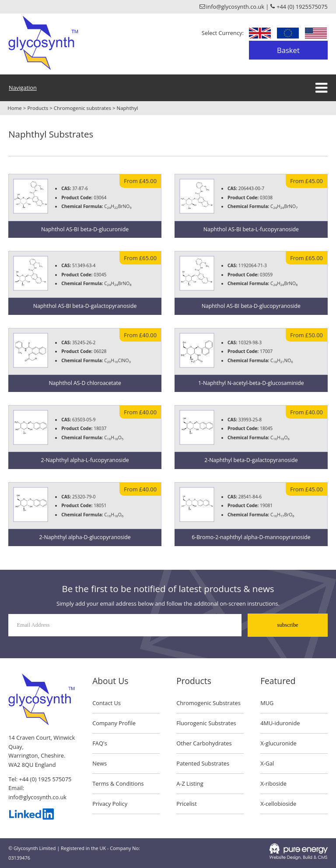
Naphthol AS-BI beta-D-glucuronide (85, 229)
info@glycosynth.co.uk (37, 797)
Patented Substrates (203, 763)
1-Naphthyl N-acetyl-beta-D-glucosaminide (251, 383)
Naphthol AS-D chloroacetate (85, 383)
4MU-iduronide (280, 723)
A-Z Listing (190, 783)
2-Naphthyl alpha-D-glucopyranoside (85, 537)
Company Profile (114, 723)
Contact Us (107, 703)
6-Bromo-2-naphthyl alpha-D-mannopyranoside (251, 537)
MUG (267, 703)
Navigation (23, 88)
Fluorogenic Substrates (206, 723)
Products (38, 108)
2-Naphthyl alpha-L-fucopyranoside (85, 460)
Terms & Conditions (118, 783)
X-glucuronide (278, 743)
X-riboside (273, 783)
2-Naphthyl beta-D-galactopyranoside (251, 460)
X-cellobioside (278, 804)
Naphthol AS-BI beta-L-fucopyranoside (251, 229)
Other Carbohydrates (204, 743)
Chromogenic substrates (82, 108)
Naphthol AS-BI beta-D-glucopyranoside (251, 306)
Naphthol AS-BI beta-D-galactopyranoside (85, 306)
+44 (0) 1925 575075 (45, 779)
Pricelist (187, 804)
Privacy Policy (110, 804)
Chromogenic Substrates (208, 703)
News (100, 763)
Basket (288, 50)
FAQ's (100, 743)
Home (15, 108)
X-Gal (267, 763)
